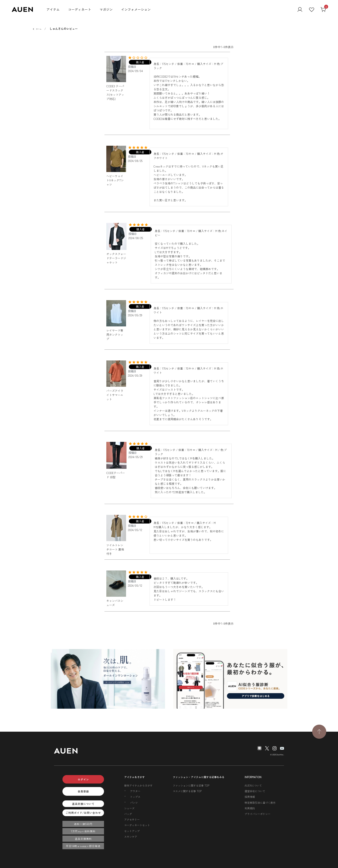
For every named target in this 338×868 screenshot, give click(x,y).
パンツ (134, 803)
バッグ (128, 814)
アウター (135, 791)
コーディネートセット (137, 825)
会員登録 (83, 791)
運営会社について (255, 791)
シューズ (129, 808)
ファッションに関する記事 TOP (191, 785)
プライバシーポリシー (257, 814)
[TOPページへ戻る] (319, 732)
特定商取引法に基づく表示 (260, 803)
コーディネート (80, 9)
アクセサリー (132, 819)
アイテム (53, 9)
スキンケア (131, 837)
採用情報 (250, 797)
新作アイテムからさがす (138, 785)
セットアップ (132, 831)
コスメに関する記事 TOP (187, 791)
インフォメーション (136, 9)
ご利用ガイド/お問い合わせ (83, 813)
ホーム (39, 29)
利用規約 (250, 808)
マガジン (106, 9)
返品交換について (83, 804)
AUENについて (253, 785)
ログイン (83, 779)
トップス (135, 797)
